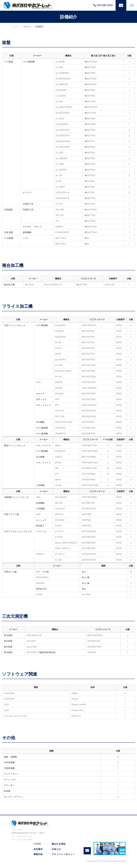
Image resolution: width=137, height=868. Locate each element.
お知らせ (56, 849)
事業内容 (27, 27)
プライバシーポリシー (63, 854)
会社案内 (38, 849)
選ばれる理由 (59, 844)
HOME (16, 27)
